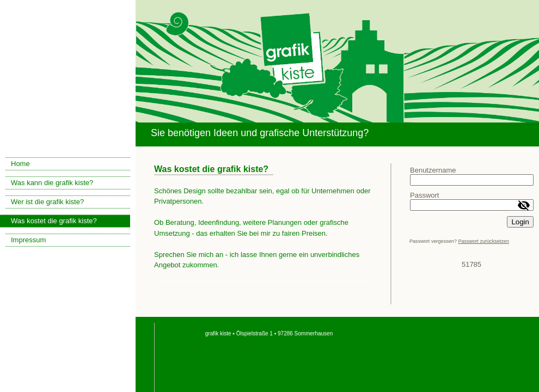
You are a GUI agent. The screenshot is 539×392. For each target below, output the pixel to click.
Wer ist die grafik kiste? (47, 202)
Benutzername (433, 170)
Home (20, 164)
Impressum (28, 240)
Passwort (424, 195)
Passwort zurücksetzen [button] (483, 241)
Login (520, 222)
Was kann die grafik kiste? (52, 183)
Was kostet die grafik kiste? (54, 221)
